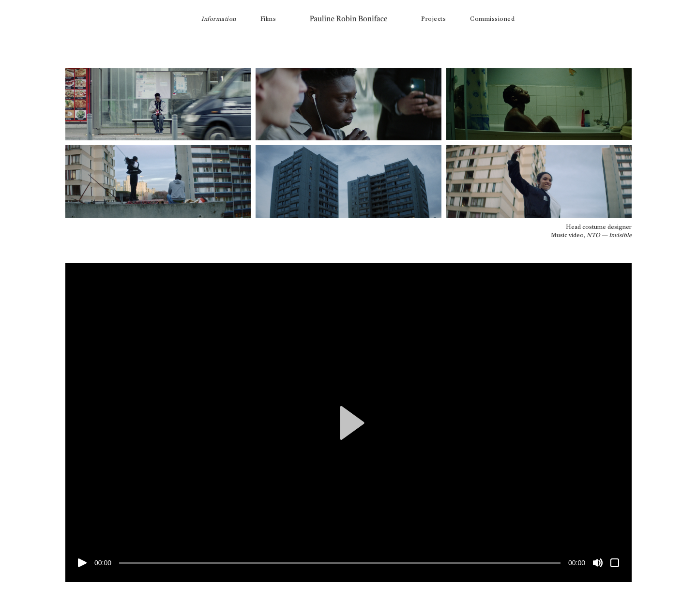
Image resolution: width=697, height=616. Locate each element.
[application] (348, 422)
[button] (348, 423)
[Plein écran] (615, 563)
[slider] (340, 563)
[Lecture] (82, 563)
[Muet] (598, 563)
